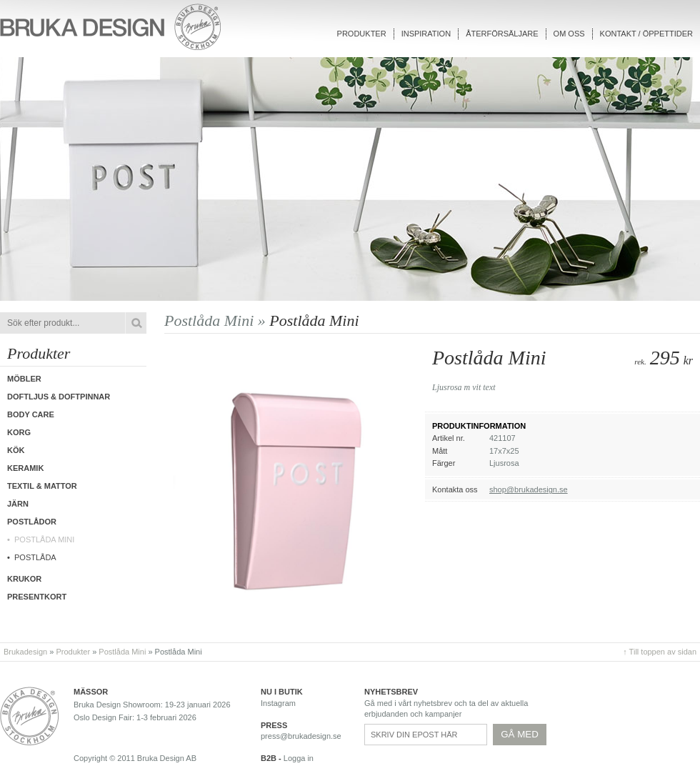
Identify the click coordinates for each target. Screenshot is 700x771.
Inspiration (426, 34)
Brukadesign (25, 652)
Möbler (24, 379)
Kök (16, 450)
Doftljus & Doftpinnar (59, 397)
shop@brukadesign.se (529, 489)
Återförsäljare (502, 34)
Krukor (24, 579)
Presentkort (37, 597)
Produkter (362, 34)
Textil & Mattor (42, 486)
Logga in (299, 758)
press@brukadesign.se (301, 736)
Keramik (25, 468)
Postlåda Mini (44, 539)
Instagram (278, 703)
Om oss (569, 34)
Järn (18, 504)
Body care (31, 414)
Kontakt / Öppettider (646, 34)
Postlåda (35, 557)
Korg (19, 432)
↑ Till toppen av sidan (660, 652)
